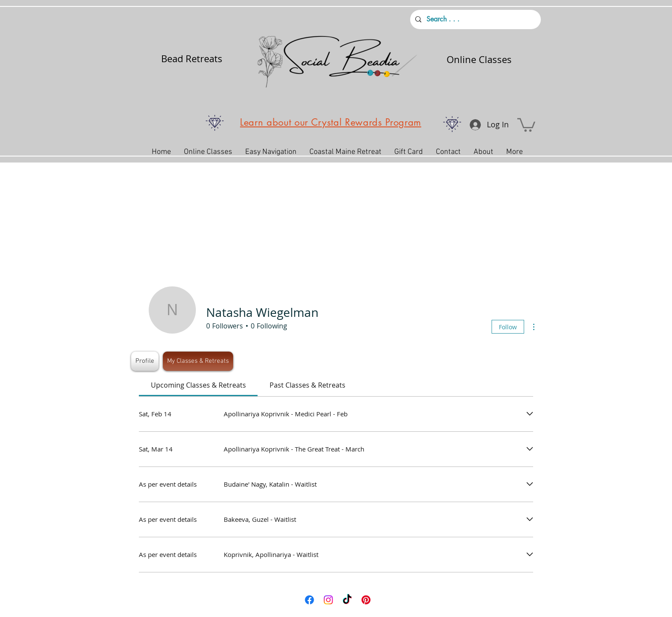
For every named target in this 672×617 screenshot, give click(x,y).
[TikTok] (347, 600)
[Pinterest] (366, 600)
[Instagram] (328, 600)
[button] (526, 124)
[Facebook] (309, 600)
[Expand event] (530, 414)
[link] (198, 385)
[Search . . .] (475, 20)
